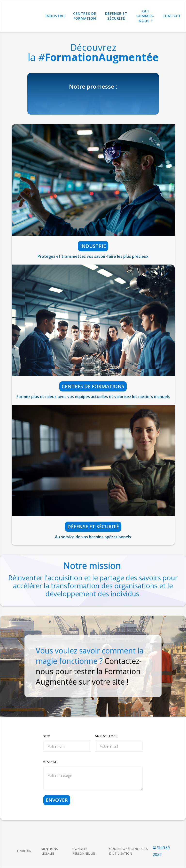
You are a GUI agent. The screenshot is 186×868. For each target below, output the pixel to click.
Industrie (56, 16)
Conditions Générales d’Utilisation (129, 851)
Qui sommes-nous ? (146, 16)
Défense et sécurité (93, 527)
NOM (47, 736)
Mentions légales (50, 851)
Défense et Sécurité (116, 16)
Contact (172, 16)
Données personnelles (84, 851)
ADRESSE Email (107, 736)
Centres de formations (93, 386)
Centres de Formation (85, 16)
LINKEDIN (24, 851)
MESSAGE (50, 762)
